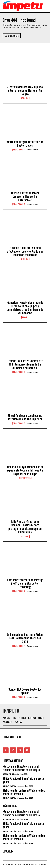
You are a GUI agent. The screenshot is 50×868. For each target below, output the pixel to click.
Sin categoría (19, 150)
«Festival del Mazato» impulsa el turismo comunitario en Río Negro (25, 91)
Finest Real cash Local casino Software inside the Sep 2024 (25, 417)
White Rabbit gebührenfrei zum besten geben (25, 144)
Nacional (25, 537)
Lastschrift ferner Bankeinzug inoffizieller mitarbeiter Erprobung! (25, 584)
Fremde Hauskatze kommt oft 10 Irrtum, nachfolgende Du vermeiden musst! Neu (25, 364)
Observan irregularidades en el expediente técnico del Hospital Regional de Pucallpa (25, 470)
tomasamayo (32, 150)
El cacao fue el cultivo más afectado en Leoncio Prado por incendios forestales (25, 251)
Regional (25, 98)
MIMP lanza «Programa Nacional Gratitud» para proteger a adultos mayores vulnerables (25, 527)
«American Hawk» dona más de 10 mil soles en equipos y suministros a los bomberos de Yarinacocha (25, 308)
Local (25, 317)
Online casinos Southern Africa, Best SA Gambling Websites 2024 (25, 638)
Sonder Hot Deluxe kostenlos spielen (25, 691)
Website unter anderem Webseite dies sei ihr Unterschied (25, 197)
